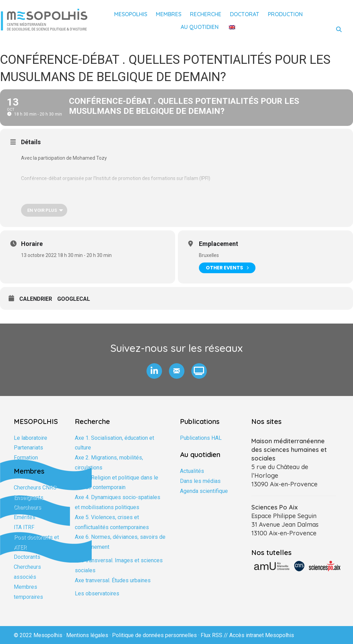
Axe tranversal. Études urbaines (113, 580)
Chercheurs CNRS (35, 488)
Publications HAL (201, 438)
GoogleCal (74, 299)
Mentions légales (87, 635)
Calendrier (36, 299)
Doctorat (245, 14)
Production (285, 14)
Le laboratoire (31, 438)
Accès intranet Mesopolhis (262, 635)
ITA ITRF (24, 527)
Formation (26, 458)
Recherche (206, 14)
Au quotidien (200, 27)
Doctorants (27, 557)
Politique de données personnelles (154, 635)
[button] (154, 371)
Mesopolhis (131, 14)
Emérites (25, 517)
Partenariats (28, 448)
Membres (169, 14)
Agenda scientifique (204, 491)
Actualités (192, 471)
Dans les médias (200, 481)
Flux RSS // (215, 635)
